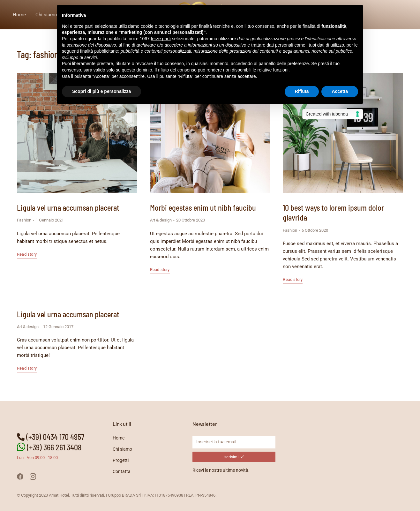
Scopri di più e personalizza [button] (101, 91)
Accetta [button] (340, 91)
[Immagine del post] (77, 133)
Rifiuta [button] (302, 91)
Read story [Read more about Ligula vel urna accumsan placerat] (27, 254)
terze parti (161, 39)
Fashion (24, 220)
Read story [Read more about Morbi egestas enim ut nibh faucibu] (160, 270)
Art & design (161, 220)
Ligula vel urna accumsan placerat (68, 208)
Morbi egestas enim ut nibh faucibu (203, 208)
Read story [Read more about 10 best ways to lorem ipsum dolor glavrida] (293, 279)
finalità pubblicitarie (99, 51)
